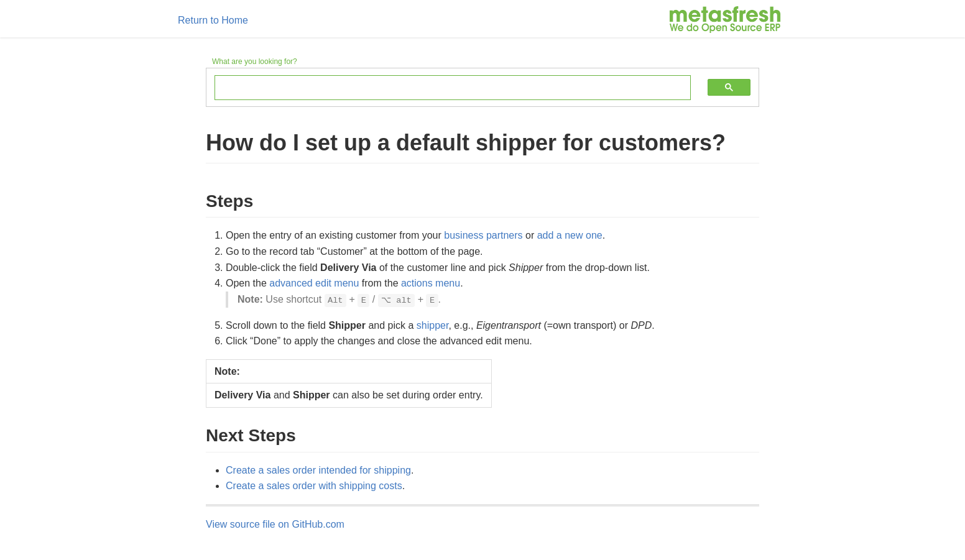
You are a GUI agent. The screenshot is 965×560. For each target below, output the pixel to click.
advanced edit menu (314, 283)
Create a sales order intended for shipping (318, 470)
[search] (443, 88)
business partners (483, 235)
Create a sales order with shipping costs (314, 486)
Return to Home (213, 20)
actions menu (431, 283)
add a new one (570, 235)
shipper (433, 325)
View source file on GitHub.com (275, 524)
